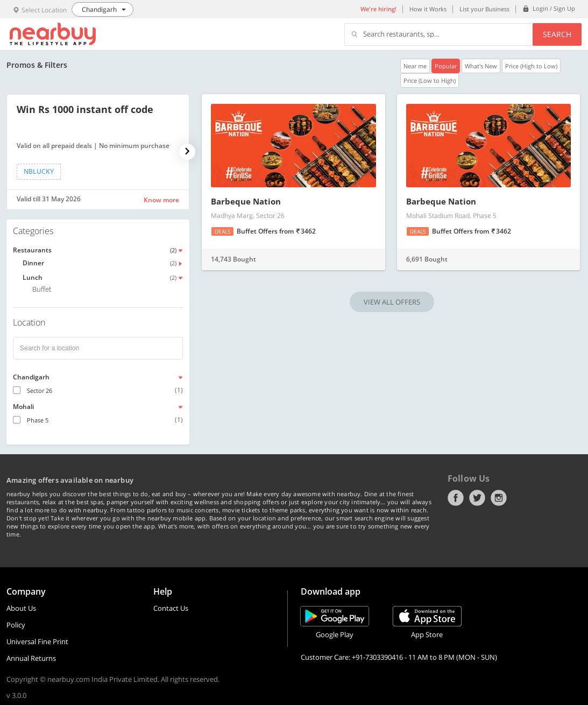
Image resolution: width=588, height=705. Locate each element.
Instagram (499, 498)
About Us (21, 608)
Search (557, 34)
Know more (161, 200)
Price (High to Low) (531, 66)
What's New (481, 66)
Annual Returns (31, 658)
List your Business (484, 9)
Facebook (456, 498)
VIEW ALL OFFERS (392, 302)
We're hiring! (378, 9)
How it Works (428, 9)
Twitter (477, 498)
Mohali (23, 407)
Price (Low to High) (430, 80)
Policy (16, 625)
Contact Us (171, 608)
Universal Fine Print (37, 641)
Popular (446, 66)
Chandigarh (31, 377)
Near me (415, 66)
